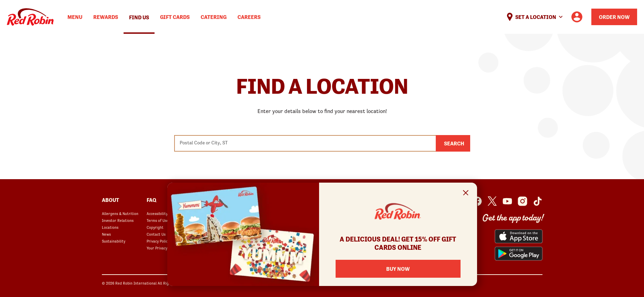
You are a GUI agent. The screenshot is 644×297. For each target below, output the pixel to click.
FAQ (151, 200)
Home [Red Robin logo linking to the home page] (30, 17)
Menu (75, 17)
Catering (214, 17)
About (110, 200)
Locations (110, 227)
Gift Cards (175, 17)
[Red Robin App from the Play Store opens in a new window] (519, 254)
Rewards (106, 17)
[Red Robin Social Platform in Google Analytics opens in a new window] (538, 201)
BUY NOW (398, 269)
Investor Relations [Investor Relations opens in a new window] (118, 221)
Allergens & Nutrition (120, 214)
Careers (249, 17)
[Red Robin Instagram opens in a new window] (522, 201)
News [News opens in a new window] (106, 234)
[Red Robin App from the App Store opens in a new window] (519, 236)
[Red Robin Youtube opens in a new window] (507, 201)
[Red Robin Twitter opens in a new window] (492, 201)
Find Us (139, 17)
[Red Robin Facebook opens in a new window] (477, 201)
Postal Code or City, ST (204, 143)
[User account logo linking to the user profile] (577, 17)
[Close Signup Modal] (466, 194)
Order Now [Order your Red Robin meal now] (614, 17)
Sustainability (114, 241)
